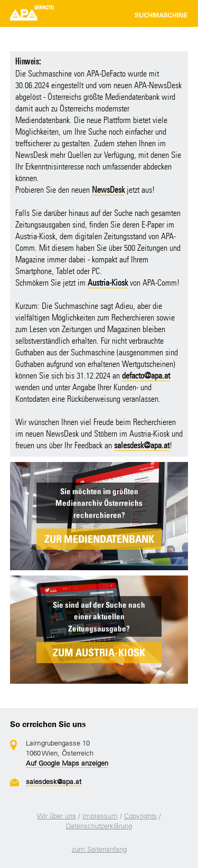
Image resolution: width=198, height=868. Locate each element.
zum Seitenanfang (99, 849)
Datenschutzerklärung (99, 826)
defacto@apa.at (146, 376)
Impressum (100, 816)
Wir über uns (56, 816)
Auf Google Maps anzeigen (67, 763)
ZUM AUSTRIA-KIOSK (99, 653)
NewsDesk (108, 190)
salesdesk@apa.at (142, 445)
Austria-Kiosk (108, 283)
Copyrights (140, 816)
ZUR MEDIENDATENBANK (99, 539)
